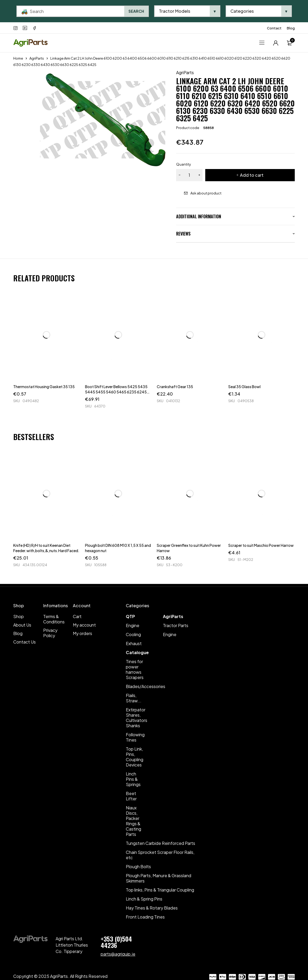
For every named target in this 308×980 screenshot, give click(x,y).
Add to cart (252, 175)
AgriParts (37, 58)
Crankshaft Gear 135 (175, 387)
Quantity (184, 164)
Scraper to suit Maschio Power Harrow (261, 545)
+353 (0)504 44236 (116, 942)
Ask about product (206, 193)
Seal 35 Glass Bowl (244, 387)
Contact (274, 28)
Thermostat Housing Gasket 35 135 (44, 387)
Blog (291, 28)
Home (18, 58)
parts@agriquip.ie (118, 954)
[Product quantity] (189, 175)
